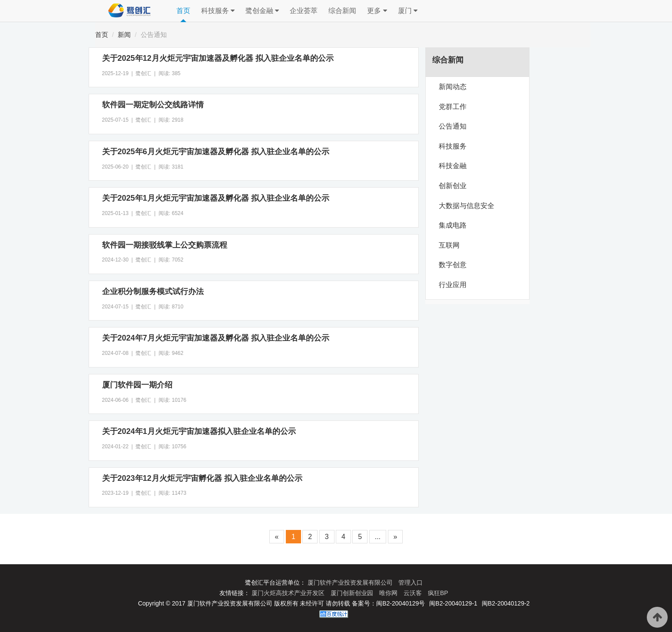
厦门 (408, 11)
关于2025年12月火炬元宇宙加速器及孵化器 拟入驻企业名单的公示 (218, 58)
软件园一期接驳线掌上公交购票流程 (165, 245)
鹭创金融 (262, 11)
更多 (377, 11)
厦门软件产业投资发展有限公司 (351, 582)
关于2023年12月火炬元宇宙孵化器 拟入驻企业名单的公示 (202, 478)
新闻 (124, 35)
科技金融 (453, 166)
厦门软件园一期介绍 (137, 385)
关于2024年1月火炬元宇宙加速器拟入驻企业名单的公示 (199, 431)
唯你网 (389, 593)
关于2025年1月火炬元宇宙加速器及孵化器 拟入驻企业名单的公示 (216, 198)
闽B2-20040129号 (401, 603)
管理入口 (410, 582)
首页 (183, 11)
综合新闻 (342, 11)
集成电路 (453, 225)
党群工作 (453, 107)
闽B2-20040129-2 (506, 603)
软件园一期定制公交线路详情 (153, 105)
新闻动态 (453, 87)
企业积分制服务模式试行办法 (153, 291)
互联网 (449, 245)
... (378, 537)
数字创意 (453, 265)
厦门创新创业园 (353, 593)
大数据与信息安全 (467, 206)
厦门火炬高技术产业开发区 (289, 593)
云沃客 (414, 593)
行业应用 (453, 285)
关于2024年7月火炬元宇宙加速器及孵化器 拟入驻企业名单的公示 (216, 338)
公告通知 (154, 35)
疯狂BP (438, 593)
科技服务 (218, 11)
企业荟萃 (304, 11)
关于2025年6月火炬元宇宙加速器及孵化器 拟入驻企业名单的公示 (216, 152)
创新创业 (453, 186)
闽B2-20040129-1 (453, 603)
